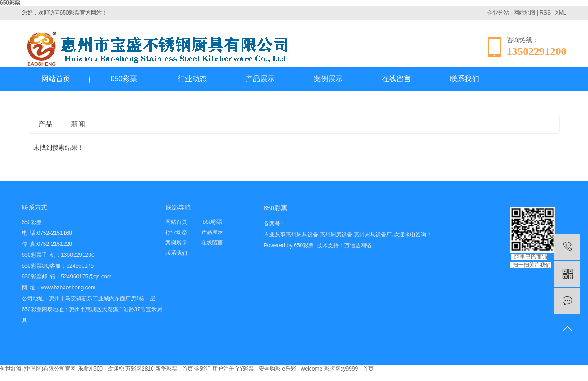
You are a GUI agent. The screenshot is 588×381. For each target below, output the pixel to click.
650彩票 (124, 79)
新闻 (78, 124)
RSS (545, 13)
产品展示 (260, 79)
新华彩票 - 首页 (174, 369)
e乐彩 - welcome (302, 369)
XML (561, 13)
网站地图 (524, 13)
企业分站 (498, 13)
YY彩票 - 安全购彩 (258, 369)
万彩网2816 (140, 369)
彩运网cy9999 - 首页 (349, 369)
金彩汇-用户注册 (214, 369)
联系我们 (464, 79)
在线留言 (396, 79)
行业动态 (192, 79)
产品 (45, 124)
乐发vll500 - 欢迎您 (101, 369)
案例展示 (328, 79)
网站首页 (56, 79)
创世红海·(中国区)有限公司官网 (38, 369)
